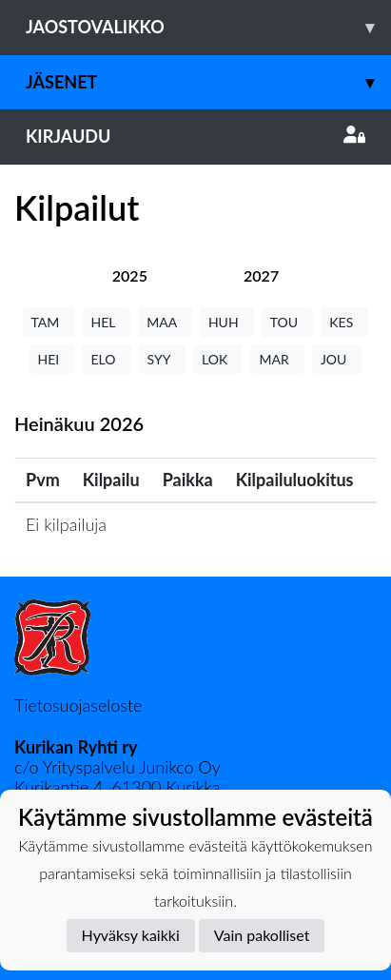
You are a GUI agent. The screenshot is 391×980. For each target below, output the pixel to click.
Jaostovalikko (208, 27)
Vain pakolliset (262, 935)
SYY (162, 359)
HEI (52, 359)
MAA (165, 322)
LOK (218, 359)
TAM (49, 322)
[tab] (130, 275)
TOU (288, 322)
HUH (227, 322)
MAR (277, 359)
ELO (106, 359)
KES (344, 322)
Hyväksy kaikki (131, 935)
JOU (337, 359)
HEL (107, 322)
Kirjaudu (195, 136)
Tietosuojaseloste (78, 705)
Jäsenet (208, 82)
